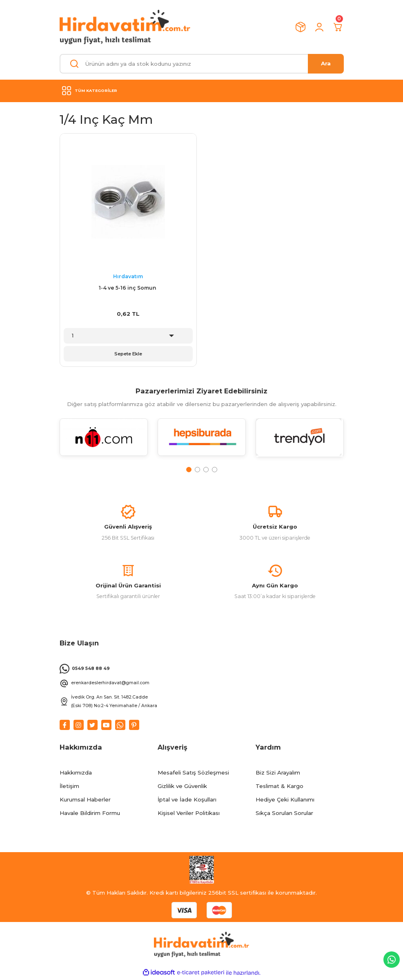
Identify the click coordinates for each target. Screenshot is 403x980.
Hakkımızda (76, 774)
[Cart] (338, 27)
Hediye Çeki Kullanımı (285, 801)
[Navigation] (202, 91)
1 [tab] (189, 470)
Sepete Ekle (128, 354)
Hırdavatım (128, 276)
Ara (326, 63)
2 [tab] (197, 470)
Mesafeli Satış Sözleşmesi (193, 774)
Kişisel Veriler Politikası (189, 815)
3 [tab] (206, 470)
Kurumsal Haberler (85, 801)
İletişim (69, 787)
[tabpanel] (104, 442)
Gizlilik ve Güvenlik (182, 787)
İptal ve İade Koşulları (187, 801)
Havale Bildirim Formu (90, 815)
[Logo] (125, 27)
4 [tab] (215, 470)
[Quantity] (128, 336)
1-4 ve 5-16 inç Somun (128, 288)
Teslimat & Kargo (279, 787)
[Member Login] (319, 27)
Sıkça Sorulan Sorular (284, 815)
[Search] (202, 64)
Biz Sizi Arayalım (278, 774)
